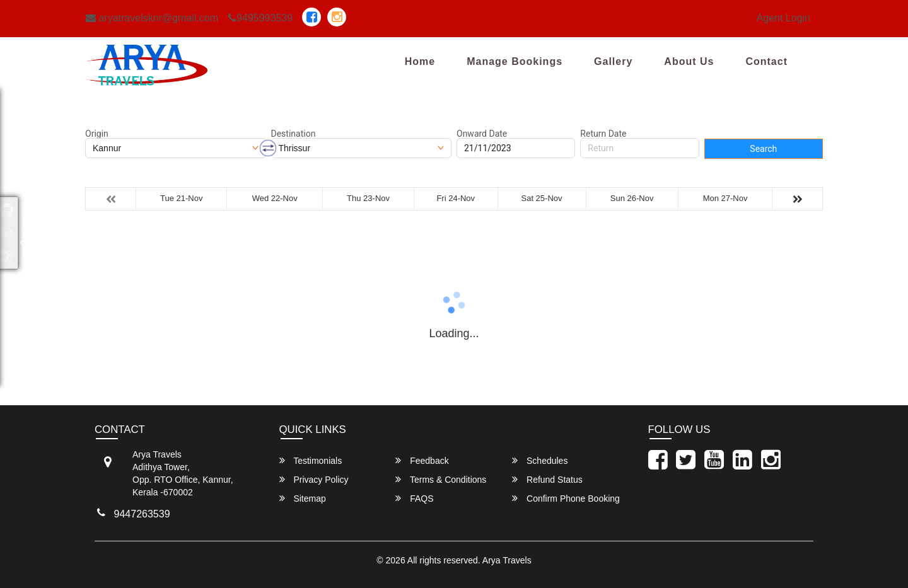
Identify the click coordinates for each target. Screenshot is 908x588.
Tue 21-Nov (181, 198)
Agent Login (783, 18)
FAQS (414, 498)
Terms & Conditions (441, 479)
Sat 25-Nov (542, 198)
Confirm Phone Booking (566, 498)
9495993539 (260, 18)
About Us (689, 61)
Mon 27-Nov (725, 198)
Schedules (540, 460)
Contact (766, 61)
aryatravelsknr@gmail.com (152, 18)
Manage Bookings (515, 61)
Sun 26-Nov (632, 198)
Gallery (613, 61)
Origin (97, 134)
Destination (294, 134)
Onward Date (482, 134)
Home (420, 61)
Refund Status (547, 479)
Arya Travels (507, 560)
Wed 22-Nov (275, 198)
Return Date (603, 134)
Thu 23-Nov (368, 198)
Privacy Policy (314, 479)
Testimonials (311, 460)
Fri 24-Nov (456, 198)
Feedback (422, 460)
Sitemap (303, 498)
